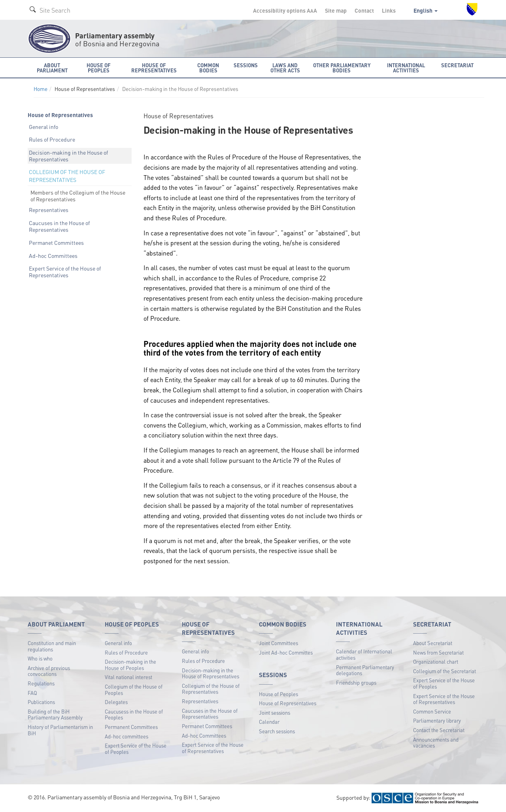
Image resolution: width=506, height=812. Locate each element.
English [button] (426, 10)
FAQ (32, 693)
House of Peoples (278, 694)
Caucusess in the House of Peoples (134, 715)
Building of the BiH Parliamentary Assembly (55, 715)
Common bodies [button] (208, 68)
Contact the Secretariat (439, 730)
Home (41, 89)
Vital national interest (128, 677)
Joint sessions (275, 713)
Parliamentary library (437, 720)
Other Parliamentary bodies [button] (342, 68)
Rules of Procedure (52, 139)
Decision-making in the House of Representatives (68, 156)
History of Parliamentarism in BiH (60, 730)
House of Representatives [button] (154, 68)
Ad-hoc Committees (53, 256)
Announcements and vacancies (436, 743)
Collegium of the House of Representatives (211, 689)
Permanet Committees (56, 242)
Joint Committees (278, 643)
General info (43, 127)
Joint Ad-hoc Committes (286, 652)
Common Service (432, 711)
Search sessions (277, 731)
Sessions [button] (246, 65)
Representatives (49, 210)
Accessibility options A (285, 10)
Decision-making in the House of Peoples (130, 665)
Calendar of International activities (364, 654)
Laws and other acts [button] (285, 68)
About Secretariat (433, 643)
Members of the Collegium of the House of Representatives (78, 196)
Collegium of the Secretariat (445, 671)
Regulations (41, 683)
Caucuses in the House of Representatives (59, 226)
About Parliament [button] (52, 68)
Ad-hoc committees (126, 736)
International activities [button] (406, 68)
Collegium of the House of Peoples (134, 690)
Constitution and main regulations (52, 646)
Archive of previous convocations (49, 671)
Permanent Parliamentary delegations (365, 670)
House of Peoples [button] (99, 68)
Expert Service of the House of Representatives (65, 272)
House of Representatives (288, 703)
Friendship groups (356, 682)
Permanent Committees (131, 727)
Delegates (116, 702)
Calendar (269, 722)
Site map (336, 10)
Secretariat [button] (457, 65)
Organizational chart (436, 662)
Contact (364, 10)
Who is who (40, 658)
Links (389, 10)
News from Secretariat (438, 652)
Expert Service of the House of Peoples (136, 749)
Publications (41, 702)
